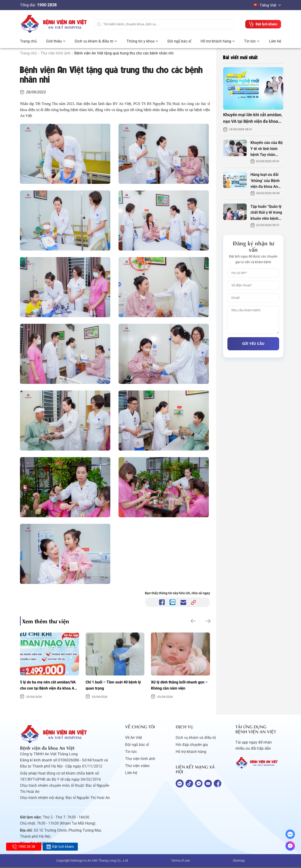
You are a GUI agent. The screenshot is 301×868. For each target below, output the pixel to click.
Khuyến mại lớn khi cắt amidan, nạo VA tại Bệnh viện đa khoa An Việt (253, 119)
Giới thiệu (54, 41)
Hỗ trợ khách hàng (216, 41)
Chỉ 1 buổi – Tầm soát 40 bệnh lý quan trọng (114, 686)
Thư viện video (137, 767)
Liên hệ (275, 41)
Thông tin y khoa (141, 41)
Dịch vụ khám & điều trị (94, 41)
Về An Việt (134, 739)
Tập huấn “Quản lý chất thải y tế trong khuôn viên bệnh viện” (266, 213)
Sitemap (239, 862)
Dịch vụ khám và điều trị (196, 739)
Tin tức (250, 41)
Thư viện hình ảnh (55, 53)
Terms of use (180, 862)
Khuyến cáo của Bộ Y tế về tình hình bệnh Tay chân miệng (267, 149)
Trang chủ (28, 41)
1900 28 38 (24, 847)
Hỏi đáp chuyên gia (192, 746)
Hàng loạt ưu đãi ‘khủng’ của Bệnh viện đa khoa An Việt (265, 181)
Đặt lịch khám (60, 847)
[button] (193, 621)
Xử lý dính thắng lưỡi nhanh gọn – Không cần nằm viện (177, 686)
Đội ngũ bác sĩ (179, 41)
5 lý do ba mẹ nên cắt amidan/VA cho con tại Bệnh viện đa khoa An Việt (47, 686)
